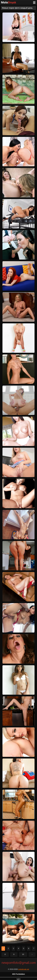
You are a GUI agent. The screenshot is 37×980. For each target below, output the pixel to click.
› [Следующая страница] (32, 954)
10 (23, 954)
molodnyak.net (24, 969)
